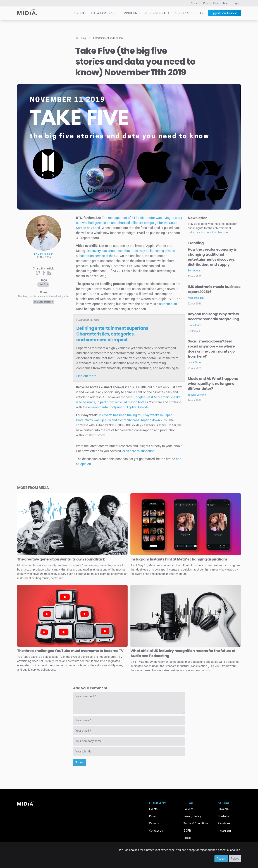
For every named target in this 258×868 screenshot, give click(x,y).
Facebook (224, 823)
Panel (216, 3)
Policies (188, 809)
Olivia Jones (195, 325)
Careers (154, 823)
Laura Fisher (195, 362)
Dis (89, 251)
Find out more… (87, 376)
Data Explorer (103, 13)
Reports (79, 13)
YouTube (223, 816)
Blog (200, 13)
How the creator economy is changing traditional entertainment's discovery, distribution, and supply (212, 257)
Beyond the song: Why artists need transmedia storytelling (213, 316)
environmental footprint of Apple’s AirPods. (119, 407)
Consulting (130, 13)
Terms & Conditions (196, 823)
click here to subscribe (138, 451)
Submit (80, 762)
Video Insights (157, 13)
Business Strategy (43, 302)
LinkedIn (223, 809)
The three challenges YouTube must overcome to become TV (70, 651)
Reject (235, 859)
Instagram (224, 831)
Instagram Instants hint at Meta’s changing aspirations (179, 559)
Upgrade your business (224, 13)
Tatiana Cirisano (197, 395)
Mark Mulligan (196, 298)
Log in (236, 3)
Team (226, 3)
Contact (195, 3)
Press (206, 3)
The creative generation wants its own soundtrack (61, 559)
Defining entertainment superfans (112, 334)
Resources (183, 13)
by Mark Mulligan (44, 254)
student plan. (168, 304)
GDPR (187, 831)
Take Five (43, 285)
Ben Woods (194, 271)
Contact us (156, 831)
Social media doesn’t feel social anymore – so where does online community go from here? (211, 349)
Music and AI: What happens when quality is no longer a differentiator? (213, 384)
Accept (221, 859)
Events (153, 809)
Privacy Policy (192, 816)
